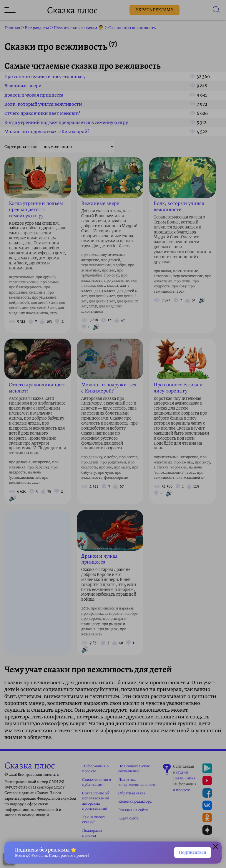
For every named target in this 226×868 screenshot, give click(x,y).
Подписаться (193, 853)
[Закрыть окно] (216, 847)
